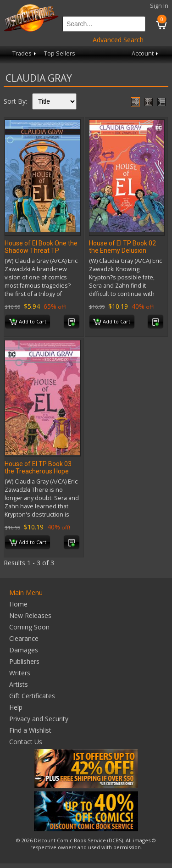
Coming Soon (29, 627)
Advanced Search (118, 40)
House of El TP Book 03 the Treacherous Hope (38, 467)
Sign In (159, 6)
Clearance (24, 638)
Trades (25, 53)
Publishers (24, 661)
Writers (20, 673)
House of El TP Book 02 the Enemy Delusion (122, 247)
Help (16, 707)
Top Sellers (60, 53)
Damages (24, 650)
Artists (19, 684)
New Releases (30, 615)
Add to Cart (28, 322)
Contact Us (26, 742)
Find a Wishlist (30, 730)
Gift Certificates (32, 696)
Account (146, 53)
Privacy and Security (39, 719)
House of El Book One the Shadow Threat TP (41, 247)
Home (18, 604)
